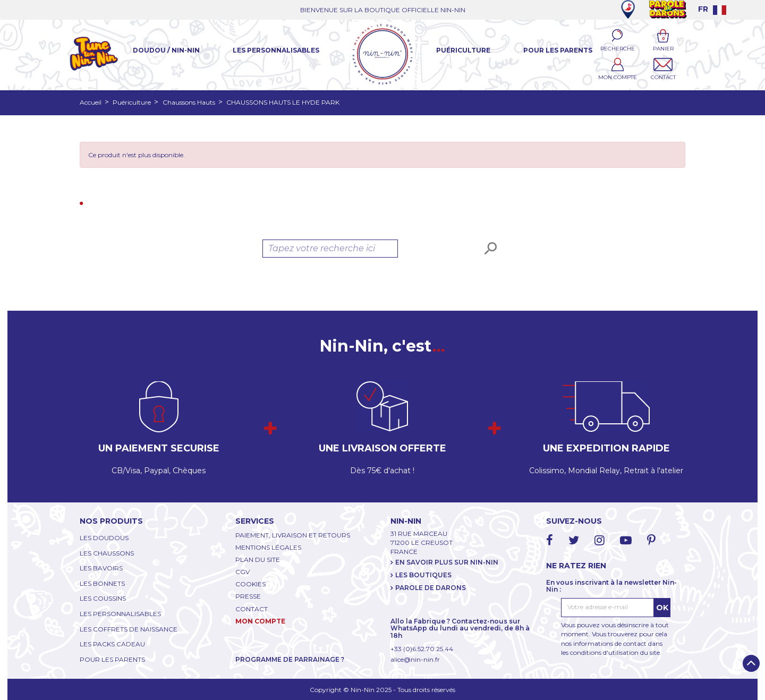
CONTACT (252, 609)
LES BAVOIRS (101, 568)
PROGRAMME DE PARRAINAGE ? (290, 659)
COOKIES (250, 584)
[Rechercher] (330, 249)
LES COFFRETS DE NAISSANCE (129, 629)
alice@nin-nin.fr (415, 659)
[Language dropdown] (712, 9)
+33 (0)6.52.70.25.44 (422, 649)
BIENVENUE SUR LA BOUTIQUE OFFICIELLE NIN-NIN (383, 10)
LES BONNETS (102, 583)
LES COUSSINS (103, 598)
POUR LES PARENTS (112, 659)
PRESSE (248, 596)
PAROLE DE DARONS (431, 588)
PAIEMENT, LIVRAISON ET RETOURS (293, 535)
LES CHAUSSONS (107, 553)
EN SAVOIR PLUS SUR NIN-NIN (447, 562)
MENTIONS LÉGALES (268, 547)
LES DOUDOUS (104, 538)
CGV (243, 572)
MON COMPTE (260, 621)
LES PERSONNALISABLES (120, 614)
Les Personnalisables (276, 50)
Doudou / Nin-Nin (166, 50)
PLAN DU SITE (258, 560)
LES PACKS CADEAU (112, 644)
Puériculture (463, 50)
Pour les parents (558, 50)
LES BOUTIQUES (423, 575)
